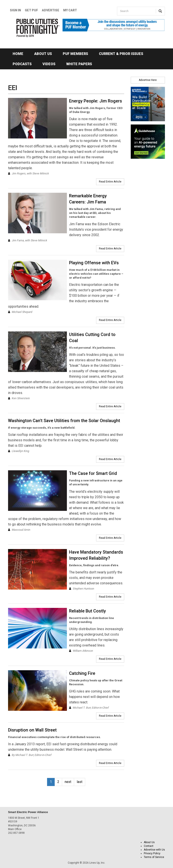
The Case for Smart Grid (93, 473)
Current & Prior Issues (121, 54)
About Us (43, 54)
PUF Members (75, 54)
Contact (149, 846)
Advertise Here (148, 80)
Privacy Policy (152, 853)
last (80, 782)
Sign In (15, 10)
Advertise (51, 10)
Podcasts (22, 64)
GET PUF (31, 10)
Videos (49, 64)
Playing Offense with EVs (94, 263)
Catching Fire (82, 673)
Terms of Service (154, 857)
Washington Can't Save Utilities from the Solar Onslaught (64, 421)
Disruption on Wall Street (32, 730)
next (68, 782)
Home (18, 54)
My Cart (70, 10)
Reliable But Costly (87, 611)
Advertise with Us (154, 850)
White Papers (79, 64)
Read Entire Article (110, 182)
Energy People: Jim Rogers (96, 101)
